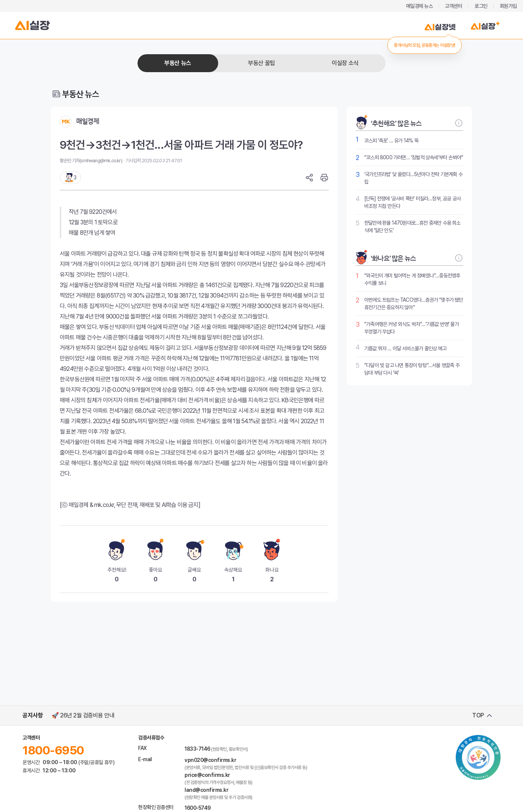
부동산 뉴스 (178, 63)
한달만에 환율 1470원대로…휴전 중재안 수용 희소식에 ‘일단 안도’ (412, 227)
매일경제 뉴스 (420, 6)
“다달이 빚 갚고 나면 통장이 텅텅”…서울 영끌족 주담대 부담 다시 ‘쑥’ (412, 369)
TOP (478, 715)
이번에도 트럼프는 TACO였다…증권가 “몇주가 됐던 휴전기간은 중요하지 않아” (414, 304)
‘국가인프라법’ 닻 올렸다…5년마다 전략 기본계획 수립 (413, 178)
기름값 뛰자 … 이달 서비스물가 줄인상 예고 (405, 348)
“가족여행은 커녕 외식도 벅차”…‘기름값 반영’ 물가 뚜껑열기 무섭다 (411, 328)
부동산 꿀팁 (261, 63)
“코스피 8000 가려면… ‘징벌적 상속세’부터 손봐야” (414, 157)
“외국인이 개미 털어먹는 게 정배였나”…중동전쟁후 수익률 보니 (412, 279)
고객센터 (454, 6)
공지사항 (33, 715)
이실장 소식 (345, 63)
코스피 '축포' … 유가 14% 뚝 (391, 141)
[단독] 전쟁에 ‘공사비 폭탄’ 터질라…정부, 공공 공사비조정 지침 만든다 (412, 202)
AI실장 (33, 25)
